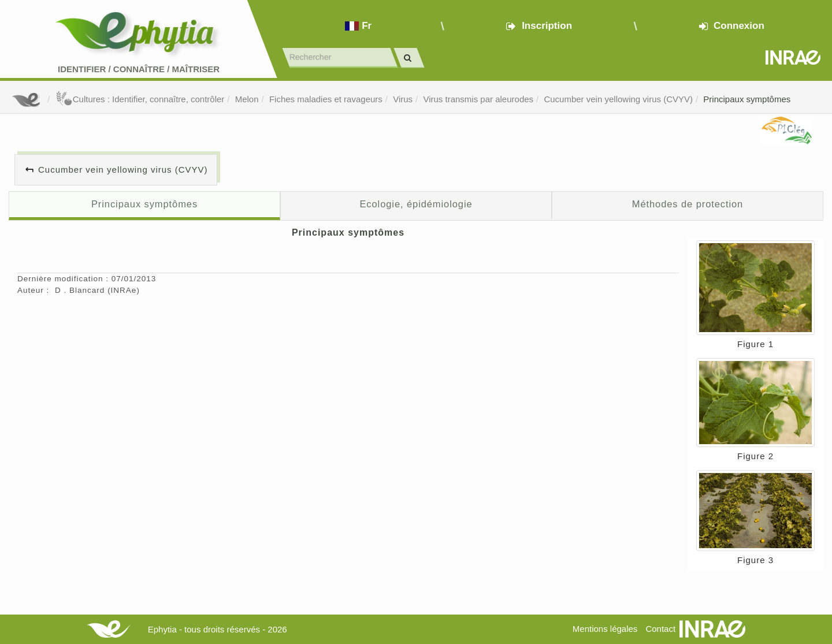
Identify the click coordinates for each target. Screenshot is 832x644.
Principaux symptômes (747, 99)
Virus (403, 99)
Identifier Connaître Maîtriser (139, 69)
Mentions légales (605, 629)
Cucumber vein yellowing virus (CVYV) (618, 99)
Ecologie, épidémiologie (416, 204)
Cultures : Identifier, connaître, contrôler (140, 99)
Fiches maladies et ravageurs (326, 99)
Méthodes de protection (688, 204)
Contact (660, 629)
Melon (247, 99)
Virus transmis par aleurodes (478, 99)
